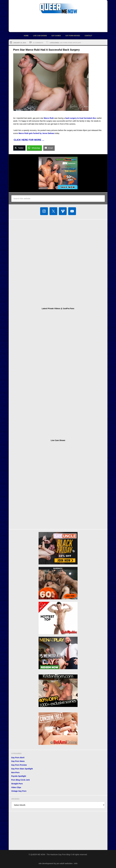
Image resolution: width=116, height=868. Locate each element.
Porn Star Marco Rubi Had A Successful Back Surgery (47, 50)
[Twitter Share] (19, 148)
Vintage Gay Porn (19, 791)
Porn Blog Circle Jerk (21, 780)
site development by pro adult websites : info (58, 863)
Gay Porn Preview (19, 765)
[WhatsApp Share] (34, 148)
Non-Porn (15, 772)
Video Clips (16, 787)
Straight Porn (17, 784)
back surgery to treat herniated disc (81, 118)
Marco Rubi (49, 118)
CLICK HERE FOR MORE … (29, 140)
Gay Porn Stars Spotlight (70, 43)
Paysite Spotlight (19, 776)
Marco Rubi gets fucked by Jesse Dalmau (36, 133)
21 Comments (38, 43)
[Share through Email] (49, 148)
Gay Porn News (18, 761)
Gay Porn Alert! (18, 758)
